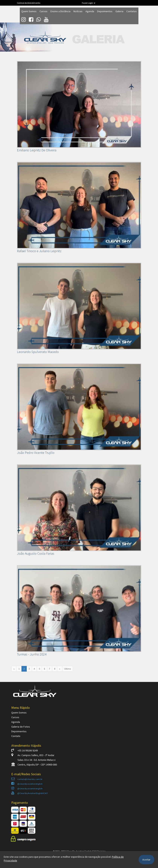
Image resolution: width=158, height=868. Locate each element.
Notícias (78, 11)
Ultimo (68, 669)
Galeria (119, 11)
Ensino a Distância (60, 11)
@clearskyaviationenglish (27, 784)
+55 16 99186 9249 (24, 750)
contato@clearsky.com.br (27, 779)
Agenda (90, 11)
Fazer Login (89, 3)
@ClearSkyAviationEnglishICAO (30, 793)
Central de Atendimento (29, 3)
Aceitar (146, 860)
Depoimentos (105, 11)
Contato (16, 736)
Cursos (44, 11)
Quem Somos (29, 11)
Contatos (132, 11)
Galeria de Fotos (21, 727)
